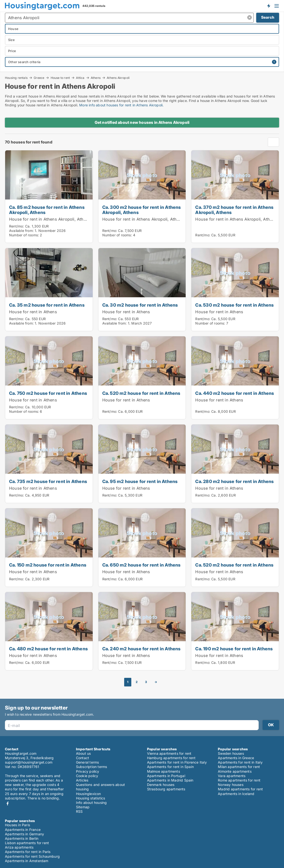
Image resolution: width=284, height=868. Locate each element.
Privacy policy (88, 771)
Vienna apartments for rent (169, 753)
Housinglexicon (89, 794)
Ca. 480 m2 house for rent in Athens (48, 649)
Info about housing (91, 803)
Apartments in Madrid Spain (170, 780)
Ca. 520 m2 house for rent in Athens (141, 393)
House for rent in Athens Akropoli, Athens (50, 219)
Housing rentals (16, 78)
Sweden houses (231, 753)
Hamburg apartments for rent (171, 758)
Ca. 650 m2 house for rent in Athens (142, 565)
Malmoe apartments (164, 771)
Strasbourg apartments (166, 789)
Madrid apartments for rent (240, 789)
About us (83, 753)
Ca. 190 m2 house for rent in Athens (234, 649)
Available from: (21, 231)
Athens (96, 78)
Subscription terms (92, 767)
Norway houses (231, 785)
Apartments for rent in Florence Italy (177, 762)
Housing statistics (91, 798)
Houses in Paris (17, 825)
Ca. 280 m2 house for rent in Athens (234, 481)
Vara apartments (232, 776)
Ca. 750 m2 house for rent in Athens (48, 393)
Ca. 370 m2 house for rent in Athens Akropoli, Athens (234, 210)
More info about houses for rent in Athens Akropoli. (121, 105)
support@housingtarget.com (29, 762)
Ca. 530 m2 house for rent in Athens (234, 305)
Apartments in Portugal (166, 776)
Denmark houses (161, 785)
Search (268, 17)
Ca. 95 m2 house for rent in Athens (140, 481)
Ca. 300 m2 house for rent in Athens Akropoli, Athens (142, 210)
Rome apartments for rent (239, 780)
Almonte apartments (235, 771)
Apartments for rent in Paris (28, 852)
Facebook (8, 804)
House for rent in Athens (33, 312)
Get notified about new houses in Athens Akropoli (142, 122)
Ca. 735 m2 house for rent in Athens (48, 481)
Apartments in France (23, 830)
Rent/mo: (17, 226)
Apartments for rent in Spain (171, 767)
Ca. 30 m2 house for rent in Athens (140, 305)
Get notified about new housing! (269, 6)
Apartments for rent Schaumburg (32, 856)
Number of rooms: (24, 235)
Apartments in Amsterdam (27, 861)
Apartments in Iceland (236, 794)
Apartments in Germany (24, 834)
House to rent (60, 78)
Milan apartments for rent (239, 767)
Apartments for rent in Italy (240, 762)
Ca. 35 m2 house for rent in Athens (47, 305)
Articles (82, 780)
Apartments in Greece (236, 758)
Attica (80, 78)
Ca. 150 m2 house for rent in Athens (48, 565)
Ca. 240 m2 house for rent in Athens (142, 649)
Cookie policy (87, 776)
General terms (88, 762)
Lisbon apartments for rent (27, 843)
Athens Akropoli (118, 78)
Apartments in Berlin (22, 838)
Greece (39, 78)
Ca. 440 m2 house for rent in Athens (235, 393)
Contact (82, 758)
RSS (79, 811)
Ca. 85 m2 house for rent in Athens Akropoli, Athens (47, 210)
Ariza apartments (19, 847)
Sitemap (83, 807)
